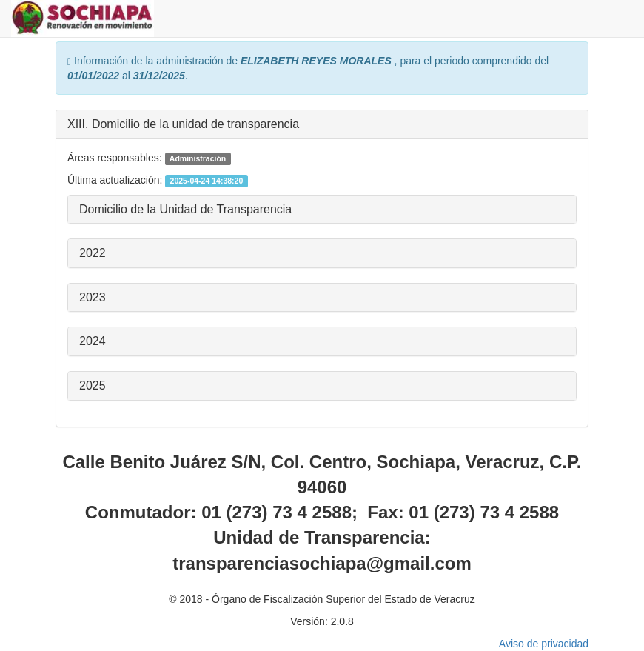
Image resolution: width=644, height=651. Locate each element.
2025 (93, 385)
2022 (93, 253)
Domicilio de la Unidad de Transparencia (185, 209)
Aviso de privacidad (544, 644)
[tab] (322, 125)
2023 (93, 297)
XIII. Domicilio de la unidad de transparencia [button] (183, 124)
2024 (93, 341)
